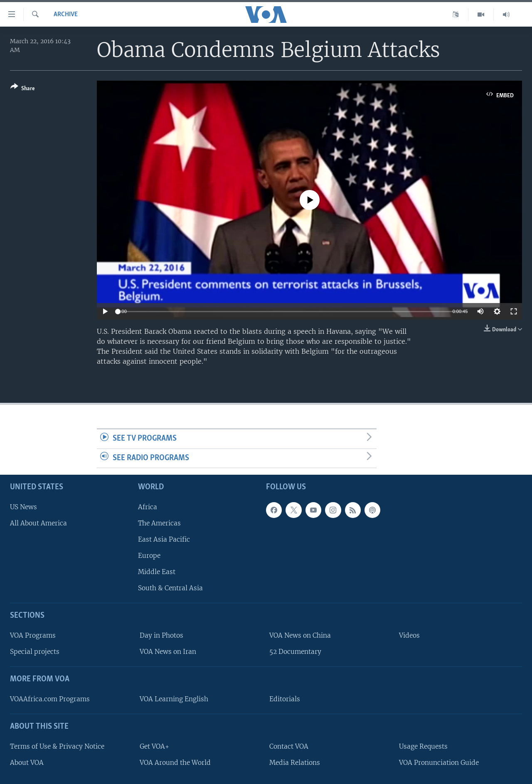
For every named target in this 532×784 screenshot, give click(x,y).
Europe (149, 556)
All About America (38, 523)
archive (66, 15)
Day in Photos (161, 635)
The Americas (159, 523)
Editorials (285, 699)
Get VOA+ (154, 746)
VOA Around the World (175, 763)
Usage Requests (423, 746)
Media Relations (295, 763)
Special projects (35, 652)
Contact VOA (289, 746)
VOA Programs (33, 635)
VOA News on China (300, 635)
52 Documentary (295, 652)
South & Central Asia (170, 588)
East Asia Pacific (164, 539)
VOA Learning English (174, 699)
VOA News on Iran (168, 652)
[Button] (23, 89)
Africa (148, 507)
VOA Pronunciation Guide (439, 763)
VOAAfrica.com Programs (50, 699)
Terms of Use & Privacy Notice (57, 746)
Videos (409, 635)
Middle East (157, 572)
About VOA (27, 763)
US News (23, 507)
